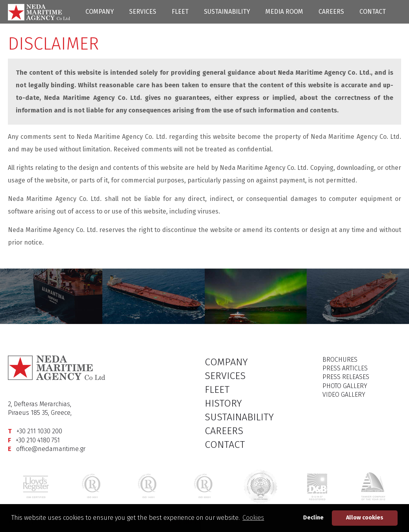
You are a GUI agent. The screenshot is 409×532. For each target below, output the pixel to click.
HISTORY (223, 403)
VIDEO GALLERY (344, 395)
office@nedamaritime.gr (51, 449)
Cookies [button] (253, 518)
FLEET (180, 12)
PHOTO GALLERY (345, 386)
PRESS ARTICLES (345, 368)
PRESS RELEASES (346, 377)
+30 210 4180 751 (38, 440)
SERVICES (143, 12)
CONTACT (373, 12)
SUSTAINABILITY (227, 12)
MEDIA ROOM (284, 12)
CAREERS (331, 12)
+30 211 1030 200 (39, 431)
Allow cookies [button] (365, 518)
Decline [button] (313, 518)
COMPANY (100, 12)
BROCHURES (340, 360)
